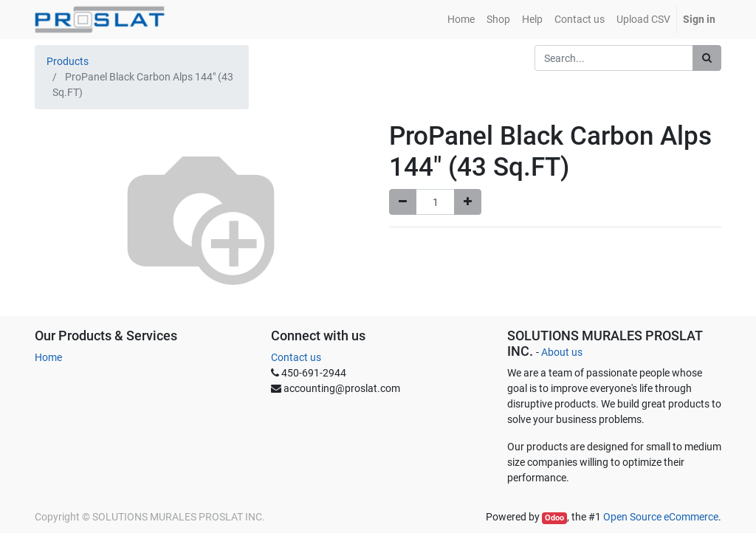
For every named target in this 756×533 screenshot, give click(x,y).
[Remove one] (403, 202)
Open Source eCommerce (661, 517)
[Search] (707, 58)
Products (68, 61)
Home (48, 357)
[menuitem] (461, 20)
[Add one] (468, 202)
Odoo (554, 518)
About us (562, 352)
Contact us (296, 357)
